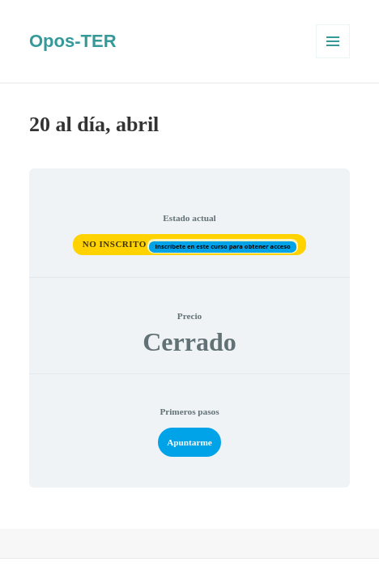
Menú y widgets (333, 58)
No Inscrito (116, 244)
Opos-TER (73, 41)
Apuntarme (189, 442)
